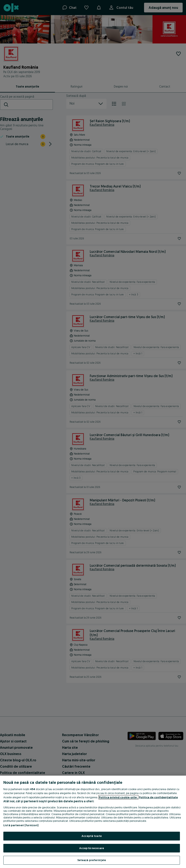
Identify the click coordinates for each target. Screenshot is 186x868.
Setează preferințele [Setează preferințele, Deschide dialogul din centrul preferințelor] (92, 860)
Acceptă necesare (92, 848)
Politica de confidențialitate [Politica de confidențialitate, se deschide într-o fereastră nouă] (158, 797)
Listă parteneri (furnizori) (21, 825)
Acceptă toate (92, 836)
